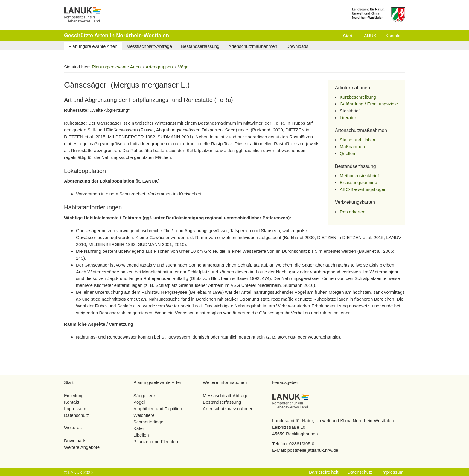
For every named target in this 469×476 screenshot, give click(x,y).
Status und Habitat (358, 140)
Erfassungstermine (358, 182)
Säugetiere (144, 395)
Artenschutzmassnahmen (228, 409)
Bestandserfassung (222, 402)
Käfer (139, 428)
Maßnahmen (352, 147)
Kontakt (72, 402)
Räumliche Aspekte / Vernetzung (99, 324)
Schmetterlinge (148, 422)
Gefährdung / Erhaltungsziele (369, 104)
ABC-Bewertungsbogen (363, 189)
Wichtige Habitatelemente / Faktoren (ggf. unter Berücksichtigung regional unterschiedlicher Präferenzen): (178, 218)
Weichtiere (144, 415)
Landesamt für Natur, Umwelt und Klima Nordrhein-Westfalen (333, 421)
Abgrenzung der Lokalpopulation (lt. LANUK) (112, 181)
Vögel (139, 402)
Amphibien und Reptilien (158, 409)
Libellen (141, 435)
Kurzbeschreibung (358, 97)
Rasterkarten (353, 212)
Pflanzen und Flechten (156, 441)
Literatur (348, 118)
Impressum (75, 409)
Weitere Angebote (82, 447)
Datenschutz (76, 415)
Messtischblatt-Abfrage (226, 395)
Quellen (348, 153)
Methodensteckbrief (359, 176)
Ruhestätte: (76, 110)
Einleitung (74, 395)
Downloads (75, 441)
